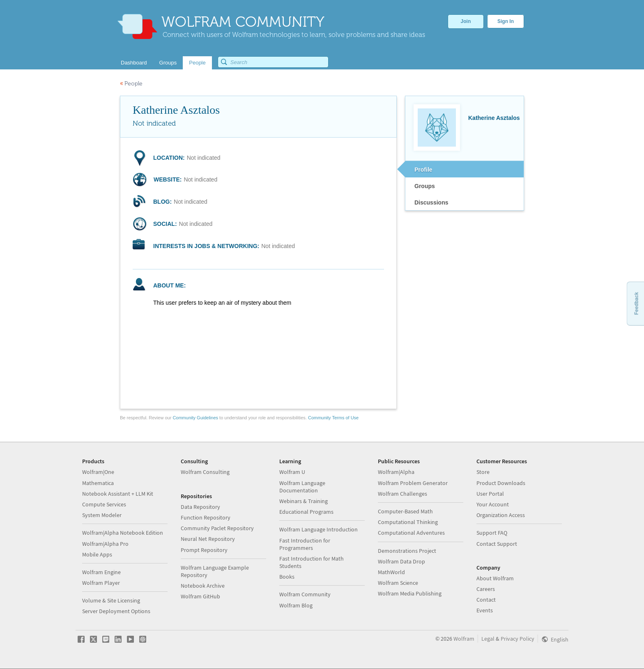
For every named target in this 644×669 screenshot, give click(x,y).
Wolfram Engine (101, 572)
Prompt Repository (204, 550)
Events (485, 610)
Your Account (493, 504)
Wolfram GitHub (200, 596)
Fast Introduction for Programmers (305, 544)
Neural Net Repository (208, 539)
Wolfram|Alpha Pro (105, 544)
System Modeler (102, 515)
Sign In (506, 21)
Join (466, 21)
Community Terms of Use (333, 418)
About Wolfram (495, 578)
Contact (486, 600)
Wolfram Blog (296, 605)
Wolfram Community (305, 594)
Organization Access (501, 515)
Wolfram (464, 639)
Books (287, 577)
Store (483, 472)
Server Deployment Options (116, 611)
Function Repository (206, 517)
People (131, 84)
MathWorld (391, 572)
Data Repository (200, 507)
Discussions (431, 202)
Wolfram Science (398, 583)
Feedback (636, 303)
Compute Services (104, 504)
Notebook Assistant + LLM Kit (118, 494)
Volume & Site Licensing (111, 600)
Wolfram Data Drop (401, 561)
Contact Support (497, 544)
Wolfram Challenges (402, 494)
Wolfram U (292, 472)
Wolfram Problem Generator (413, 483)
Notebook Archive (203, 586)
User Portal (490, 494)
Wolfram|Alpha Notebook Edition (123, 533)
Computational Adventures (411, 533)
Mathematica (98, 483)
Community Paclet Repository (217, 528)
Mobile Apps (97, 554)
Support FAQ (492, 533)
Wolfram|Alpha (396, 472)
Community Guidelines (195, 418)
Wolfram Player (101, 583)
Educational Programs (306, 512)
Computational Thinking (408, 522)
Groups (425, 186)
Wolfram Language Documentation (302, 487)
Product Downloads (501, 483)
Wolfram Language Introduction (319, 529)
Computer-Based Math (405, 511)
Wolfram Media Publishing (410, 593)
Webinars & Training (304, 501)
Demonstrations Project (407, 551)
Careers (486, 589)
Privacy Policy (517, 639)
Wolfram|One (98, 472)
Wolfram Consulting (205, 472)
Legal (488, 639)
